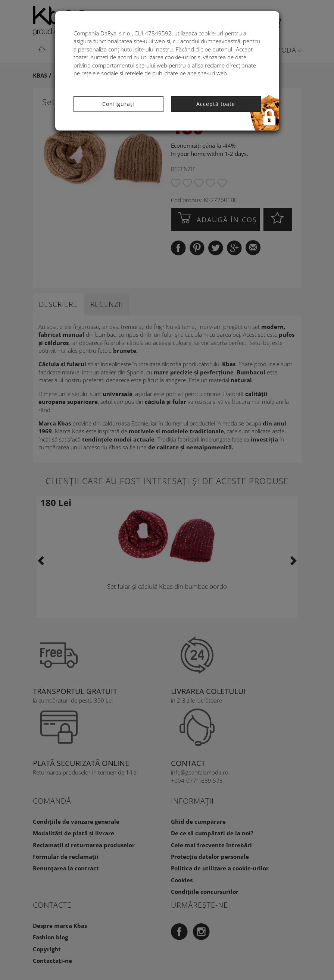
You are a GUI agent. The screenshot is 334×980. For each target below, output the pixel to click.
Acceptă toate (216, 104)
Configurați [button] (118, 104)
